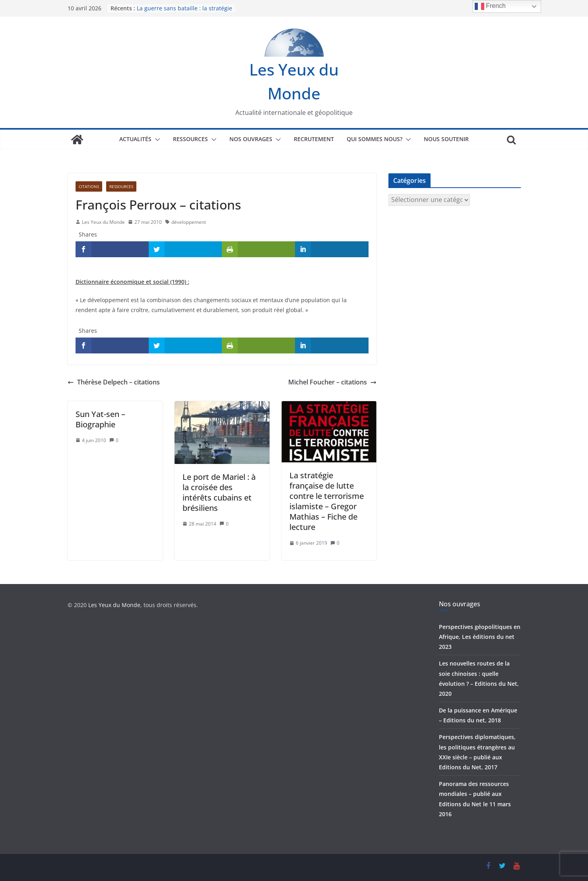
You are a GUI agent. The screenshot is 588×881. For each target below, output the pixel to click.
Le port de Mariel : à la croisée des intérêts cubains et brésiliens (219, 492)
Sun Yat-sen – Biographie (100, 419)
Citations (89, 186)
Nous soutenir (446, 139)
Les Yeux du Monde (103, 222)
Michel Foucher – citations (332, 382)
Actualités (135, 139)
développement (189, 222)
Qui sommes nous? (375, 139)
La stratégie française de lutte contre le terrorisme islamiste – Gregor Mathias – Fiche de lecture (327, 501)
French (490, 6)
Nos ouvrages (251, 139)
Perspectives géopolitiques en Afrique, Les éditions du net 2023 (480, 637)
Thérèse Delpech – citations (114, 382)
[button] (156, 140)
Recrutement (314, 139)
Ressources (190, 139)
